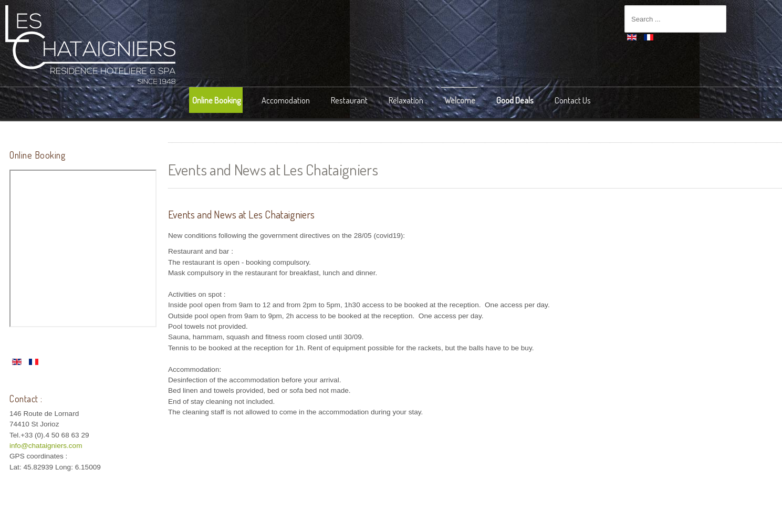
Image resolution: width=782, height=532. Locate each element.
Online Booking (216, 100)
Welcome (460, 100)
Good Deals (515, 100)
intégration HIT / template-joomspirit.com (391, 524)
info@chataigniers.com (46, 446)
